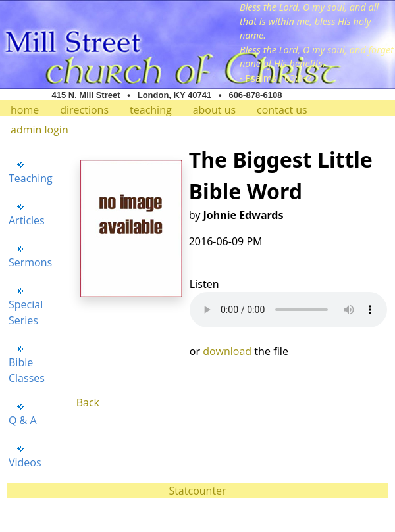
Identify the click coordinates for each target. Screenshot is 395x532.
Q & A (23, 420)
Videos (25, 462)
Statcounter (197, 491)
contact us (282, 110)
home (25, 110)
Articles (27, 220)
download (227, 351)
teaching (151, 110)
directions (84, 110)
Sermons (30, 262)
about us (214, 110)
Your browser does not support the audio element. (288, 310)
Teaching (31, 178)
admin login (39, 130)
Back (88, 402)
